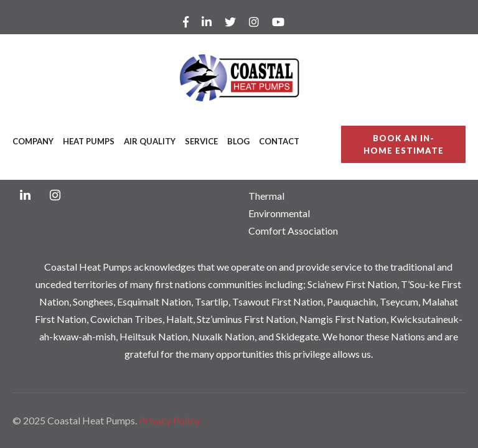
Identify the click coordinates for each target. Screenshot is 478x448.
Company (33, 141)
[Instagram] (55, 195)
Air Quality (150, 141)
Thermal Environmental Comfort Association (293, 213)
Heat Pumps (89, 141)
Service (201, 141)
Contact (279, 141)
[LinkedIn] (25, 195)
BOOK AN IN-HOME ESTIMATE (404, 144)
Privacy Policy (169, 420)
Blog (238, 141)
